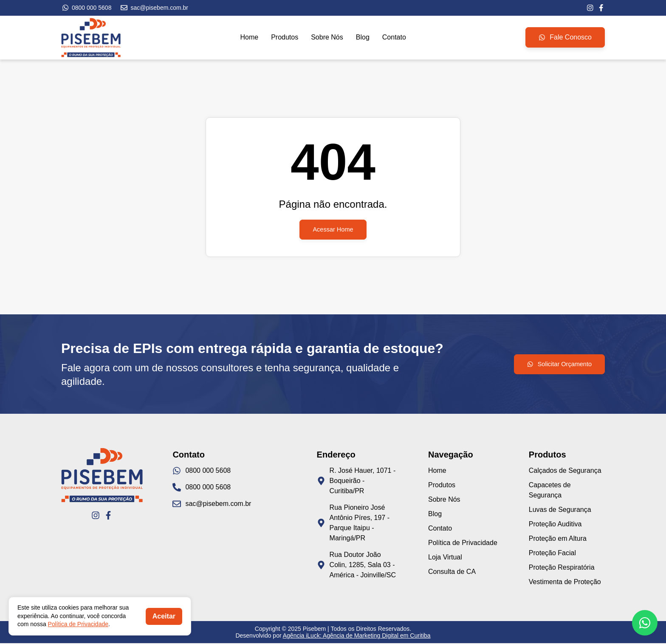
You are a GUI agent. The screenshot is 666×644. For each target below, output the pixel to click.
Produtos (285, 38)
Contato (394, 38)
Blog (363, 38)
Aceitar (164, 616)
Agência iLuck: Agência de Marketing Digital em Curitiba (357, 636)
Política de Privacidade (78, 624)
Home (249, 38)
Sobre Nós (327, 38)
